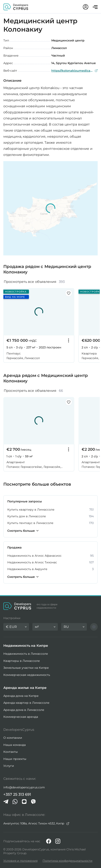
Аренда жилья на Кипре (25, 688)
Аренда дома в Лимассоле (24, 710)
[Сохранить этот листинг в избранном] (69, 293)
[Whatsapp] (15, 802)
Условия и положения (20, 861)
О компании (13, 738)
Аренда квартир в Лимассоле (26, 703)
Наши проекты (15, 759)
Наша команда (15, 745)
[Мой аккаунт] (86, 7)
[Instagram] (58, 841)
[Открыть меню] (95, 7)
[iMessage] (24, 802)
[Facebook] (49, 841)
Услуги (9, 766)
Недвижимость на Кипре (26, 646)
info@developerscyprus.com (24, 787)
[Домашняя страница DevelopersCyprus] (16, 7)
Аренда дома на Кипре (21, 696)
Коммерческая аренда (21, 717)
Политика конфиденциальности (68, 861)
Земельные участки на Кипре (26, 668)
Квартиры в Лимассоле (22, 661)
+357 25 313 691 (17, 794)
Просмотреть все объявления (34, 282)
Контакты (11, 752)
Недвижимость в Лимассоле (26, 654)
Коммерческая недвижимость (27, 675)
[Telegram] (6, 802)
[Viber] (33, 802)
